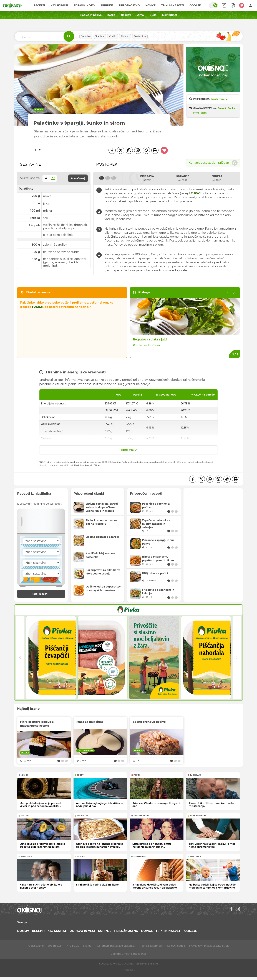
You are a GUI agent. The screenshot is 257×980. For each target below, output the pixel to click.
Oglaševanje (36, 946)
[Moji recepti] (242, 5)
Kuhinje (107, 5)
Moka (196, 113)
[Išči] (69, 36)
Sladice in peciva (91, 15)
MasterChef (170, 15)
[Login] (251, 5)
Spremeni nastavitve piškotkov (116, 946)
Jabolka (86, 36)
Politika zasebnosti (151, 946)
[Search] (224, 5)
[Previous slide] (228, 293)
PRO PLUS (72, 946)
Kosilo (111, 15)
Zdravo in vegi (85, 5)
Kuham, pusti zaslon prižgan (213, 163)
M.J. (41, 150)
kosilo (215, 99)
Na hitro (126, 15)
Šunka (231, 108)
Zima (141, 15)
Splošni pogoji (176, 946)
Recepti (39, 5)
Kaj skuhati (59, 5)
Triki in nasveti (173, 5)
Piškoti (125, 36)
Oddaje (195, 5)
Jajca (204, 113)
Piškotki (88, 946)
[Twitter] (121, 150)
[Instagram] (238, 909)
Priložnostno (129, 5)
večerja (223, 99)
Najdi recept (43, 594)
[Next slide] (234, 293)
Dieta (153, 15)
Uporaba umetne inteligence (128, 954)
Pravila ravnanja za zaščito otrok (209, 946)
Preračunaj (78, 178)
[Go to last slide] (20, 658)
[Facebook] (112, 150)
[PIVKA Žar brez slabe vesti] (128, 610)
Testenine (140, 36)
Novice (151, 5)
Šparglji (222, 108)
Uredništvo (55, 946)
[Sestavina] (41, 541)
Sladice (100, 36)
